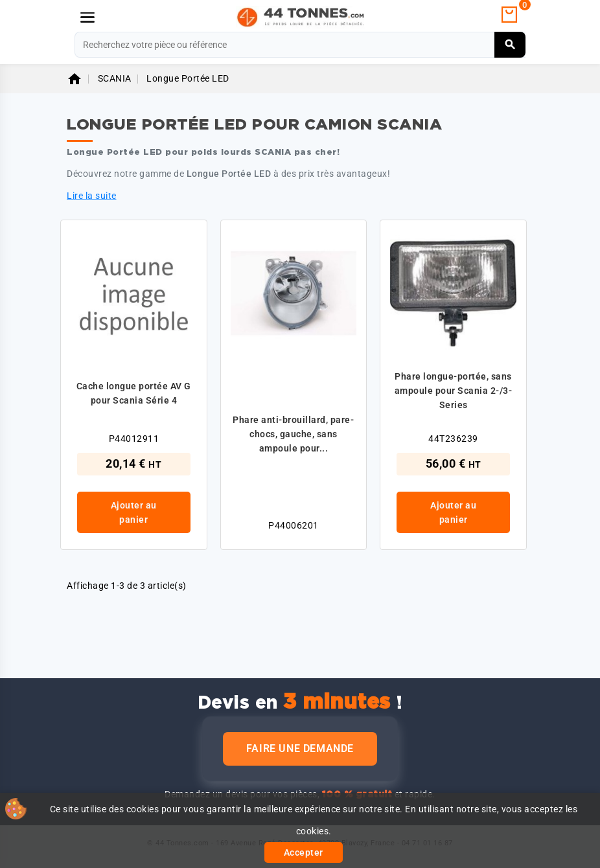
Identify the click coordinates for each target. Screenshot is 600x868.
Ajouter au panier (134, 512)
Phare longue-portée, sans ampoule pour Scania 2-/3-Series (454, 391)
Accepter (304, 852)
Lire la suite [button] (92, 196)
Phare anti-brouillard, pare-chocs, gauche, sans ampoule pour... (293, 434)
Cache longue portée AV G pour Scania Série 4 (134, 393)
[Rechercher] (300, 45)
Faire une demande (300, 748)
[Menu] (87, 17)
